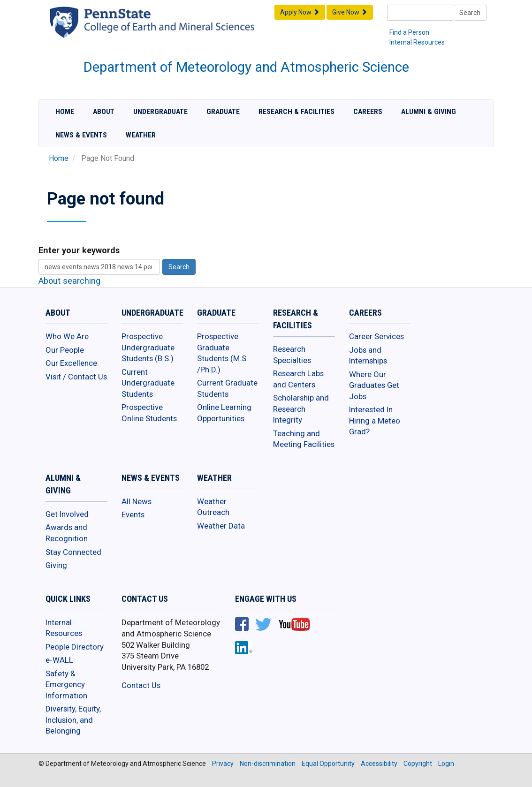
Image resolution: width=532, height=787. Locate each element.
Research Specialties (292, 355)
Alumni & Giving (429, 112)
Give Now (350, 12)
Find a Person (409, 32)
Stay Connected (73, 552)
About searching (69, 281)
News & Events (81, 135)
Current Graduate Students (227, 388)
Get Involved (67, 514)
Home (65, 112)
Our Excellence (71, 363)
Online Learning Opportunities (224, 413)
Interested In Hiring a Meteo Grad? (375, 420)
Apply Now (300, 12)
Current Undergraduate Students (148, 383)
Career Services (376, 336)
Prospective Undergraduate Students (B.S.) (148, 347)
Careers (368, 112)
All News (137, 501)
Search (470, 13)
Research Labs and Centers (298, 379)
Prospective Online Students (149, 413)
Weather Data (221, 526)
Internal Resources (417, 42)
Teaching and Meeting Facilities (304, 439)
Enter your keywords (79, 250)
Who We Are (67, 336)
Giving (56, 565)
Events (133, 515)
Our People (65, 350)
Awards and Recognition (67, 533)
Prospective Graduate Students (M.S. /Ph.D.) (223, 353)
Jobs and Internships (368, 356)
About (104, 112)
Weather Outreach (213, 507)
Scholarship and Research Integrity (301, 409)
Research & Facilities (296, 112)
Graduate (223, 112)
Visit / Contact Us (76, 377)
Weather (141, 135)
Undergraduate (160, 112)
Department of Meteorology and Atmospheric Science (246, 67)
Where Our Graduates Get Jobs (374, 385)
